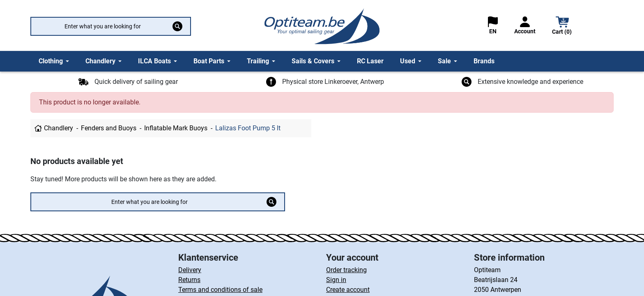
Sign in (336, 280)
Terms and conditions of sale (220, 290)
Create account (348, 290)
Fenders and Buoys (109, 128)
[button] (562, 27)
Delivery (190, 270)
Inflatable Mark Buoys (176, 128)
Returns (189, 280)
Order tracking (346, 270)
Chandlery (59, 128)
